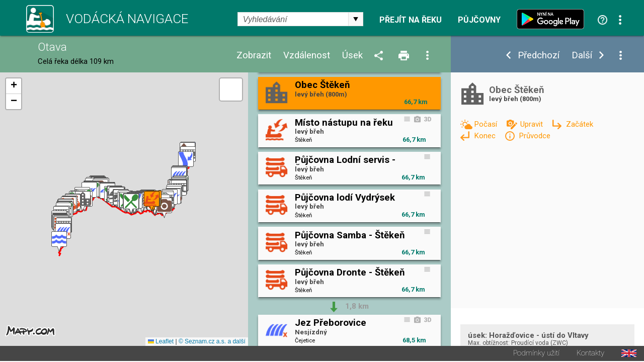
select (356, 19)
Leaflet (161, 342)
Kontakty (590, 354)
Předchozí (539, 56)
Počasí (487, 124)
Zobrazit (254, 56)
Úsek (352, 56)
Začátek (580, 124)
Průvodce (535, 136)
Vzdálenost (307, 56)
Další (582, 56)
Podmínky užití (536, 354)
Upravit (533, 124)
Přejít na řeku (411, 20)
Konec (486, 136)
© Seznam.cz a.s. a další (212, 342)
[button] (59, 242)
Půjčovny (479, 20)
